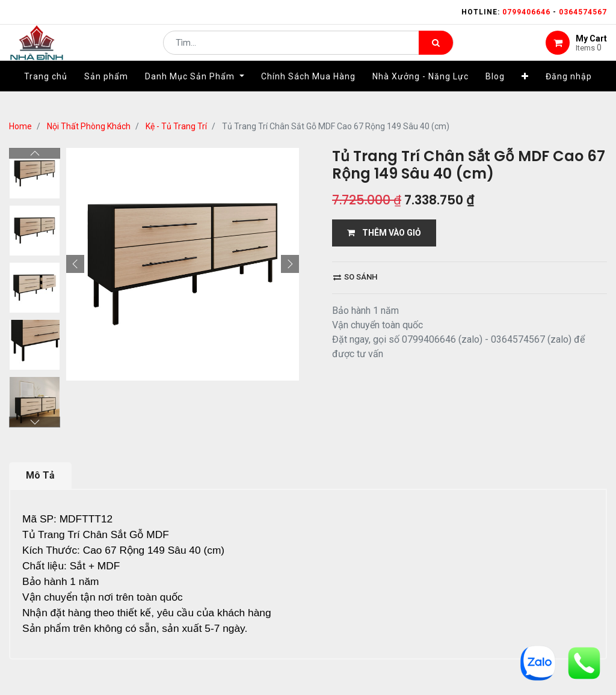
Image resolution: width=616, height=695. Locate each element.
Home (20, 126)
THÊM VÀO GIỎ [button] (384, 233)
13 (149, 657)
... (130, 657)
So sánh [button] (355, 277)
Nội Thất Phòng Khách (89, 126)
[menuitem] (46, 94)
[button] (525, 94)
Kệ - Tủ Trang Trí (176, 126)
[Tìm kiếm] (436, 52)
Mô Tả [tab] (40, 422)
